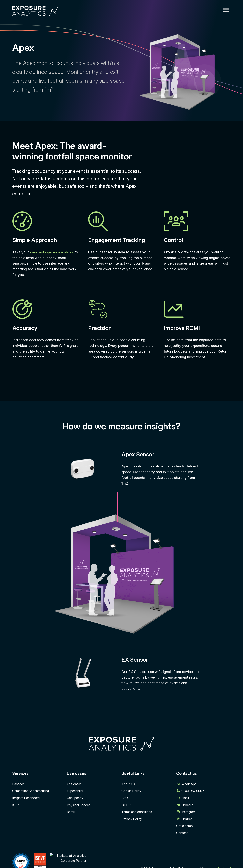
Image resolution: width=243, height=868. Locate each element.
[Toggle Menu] (226, 10)
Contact (182, 833)
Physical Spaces (79, 805)
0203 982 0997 (193, 791)
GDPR (126, 805)
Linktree (187, 819)
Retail (71, 812)
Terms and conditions (137, 812)
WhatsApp (189, 784)
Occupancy (75, 798)
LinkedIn (187, 805)
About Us (128, 784)
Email (185, 798)
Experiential (75, 791)
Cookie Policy (131, 791)
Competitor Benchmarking (31, 791)
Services (18, 784)
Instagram (188, 812)
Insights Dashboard (26, 798)
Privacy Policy (132, 819)
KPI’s (16, 805)
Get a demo (185, 826)
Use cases (74, 784)
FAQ (125, 798)
